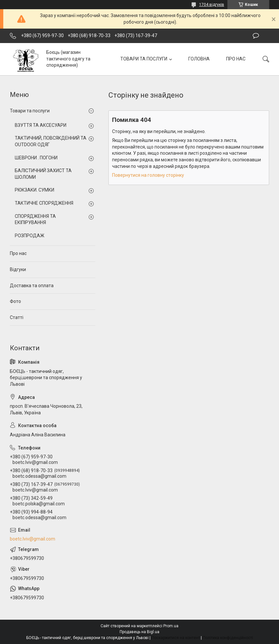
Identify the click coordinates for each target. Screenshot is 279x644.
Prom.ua (171, 626)
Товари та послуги (30, 111)
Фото (15, 301)
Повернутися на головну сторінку (148, 175)
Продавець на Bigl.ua (139, 632)
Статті (17, 317)
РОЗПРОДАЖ (30, 236)
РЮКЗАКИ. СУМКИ (35, 190)
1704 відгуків (212, 5)
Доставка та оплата (32, 286)
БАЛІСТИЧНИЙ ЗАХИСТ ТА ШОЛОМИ (43, 174)
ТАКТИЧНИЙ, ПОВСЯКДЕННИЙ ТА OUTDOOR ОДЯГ (51, 141)
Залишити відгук (256, 36)
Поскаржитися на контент (176, 638)
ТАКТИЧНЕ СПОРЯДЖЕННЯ (44, 203)
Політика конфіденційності (228, 638)
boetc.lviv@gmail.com (33, 539)
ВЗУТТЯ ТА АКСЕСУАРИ (41, 125)
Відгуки (18, 269)
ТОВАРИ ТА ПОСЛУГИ (144, 59)
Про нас (18, 253)
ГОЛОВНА (199, 59)
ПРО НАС (236, 59)
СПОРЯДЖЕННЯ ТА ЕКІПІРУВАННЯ (35, 219)
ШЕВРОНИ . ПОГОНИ (36, 158)
